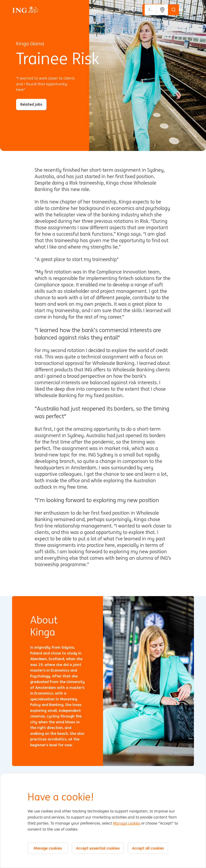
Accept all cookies (148, 848)
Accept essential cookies (98, 848)
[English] (181, 10)
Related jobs (31, 104)
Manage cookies (127, 824)
